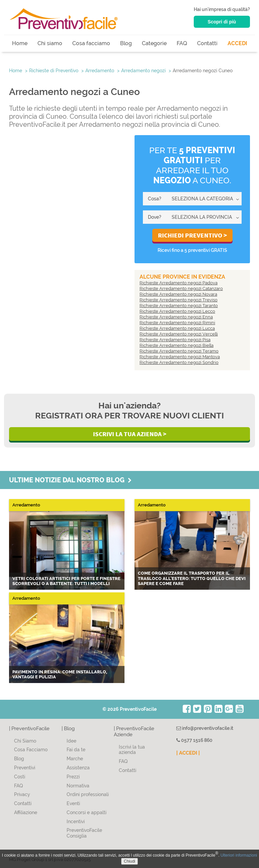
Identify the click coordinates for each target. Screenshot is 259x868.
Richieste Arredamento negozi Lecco (177, 311)
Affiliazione (26, 812)
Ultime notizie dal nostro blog (70, 480)
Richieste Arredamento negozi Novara (178, 294)
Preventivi (25, 768)
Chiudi (129, 861)
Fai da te (76, 750)
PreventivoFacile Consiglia (84, 833)
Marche (75, 759)
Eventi (73, 803)
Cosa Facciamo (31, 750)
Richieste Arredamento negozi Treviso (179, 300)
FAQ (182, 43)
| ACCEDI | (188, 753)
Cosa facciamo (91, 43)
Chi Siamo (25, 741)
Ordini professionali (88, 794)
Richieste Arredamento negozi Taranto (179, 306)
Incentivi (76, 822)
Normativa (78, 786)
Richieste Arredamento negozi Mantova (180, 357)
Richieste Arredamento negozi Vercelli (179, 334)
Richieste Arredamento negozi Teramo (179, 351)
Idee (71, 741)
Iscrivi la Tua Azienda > (130, 434)
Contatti (207, 43)
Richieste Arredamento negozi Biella (177, 345)
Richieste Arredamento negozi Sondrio (179, 362)
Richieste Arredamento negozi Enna (176, 317)
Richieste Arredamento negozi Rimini (177, 323)
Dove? (155, 217)
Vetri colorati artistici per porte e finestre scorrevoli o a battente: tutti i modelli (66, 581)
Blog (126, 43)
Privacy (22, 794)
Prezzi (73, 777)
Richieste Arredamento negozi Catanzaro (181, 288)
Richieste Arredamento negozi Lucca (177, 328)
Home (20, 43)
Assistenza (78, 768)
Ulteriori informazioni (239, 855)
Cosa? (155, 199)
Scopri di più (222, 22)
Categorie (154, 43)
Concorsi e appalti (87, 812)
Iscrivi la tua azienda (132, 750)
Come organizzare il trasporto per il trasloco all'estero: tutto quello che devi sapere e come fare (192, 578)
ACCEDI (237, 43)
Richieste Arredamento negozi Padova (179, 283)
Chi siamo (50, 43)
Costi (20, 777)
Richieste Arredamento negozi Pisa (175, 340)
